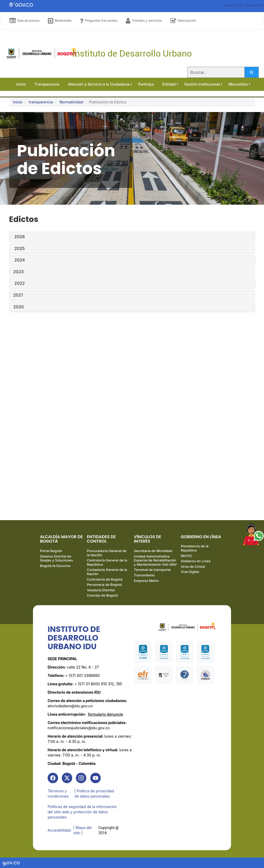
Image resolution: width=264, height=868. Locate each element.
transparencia (41, 102)
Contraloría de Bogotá (105, 579)
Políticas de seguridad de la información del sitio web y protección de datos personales (82, 812)
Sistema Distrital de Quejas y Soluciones (57, 558)
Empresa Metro (146, 581)
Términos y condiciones (58, 794)
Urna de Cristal (193, 566)
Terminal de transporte (152, 570)
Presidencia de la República (195, 548)
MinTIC (187, 556)
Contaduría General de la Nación (107, 572)
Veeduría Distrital (101, 590)
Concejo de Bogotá (102, 595)
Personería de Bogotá (104, 585)
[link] (53, 778)
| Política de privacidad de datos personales (94, 794)
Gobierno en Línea (196, 561)
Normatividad (71, 102)
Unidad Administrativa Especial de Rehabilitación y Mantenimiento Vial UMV (155, 560)
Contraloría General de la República (107, 562)
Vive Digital (190, 572)
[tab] (132, 237)
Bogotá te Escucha (55, 566)
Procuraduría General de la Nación (107, 553)
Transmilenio (144, 575)
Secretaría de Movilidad (153, 551)
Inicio (18, 102)
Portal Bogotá (51, 551)
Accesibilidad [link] (59, 830)
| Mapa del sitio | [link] (82, 830)
